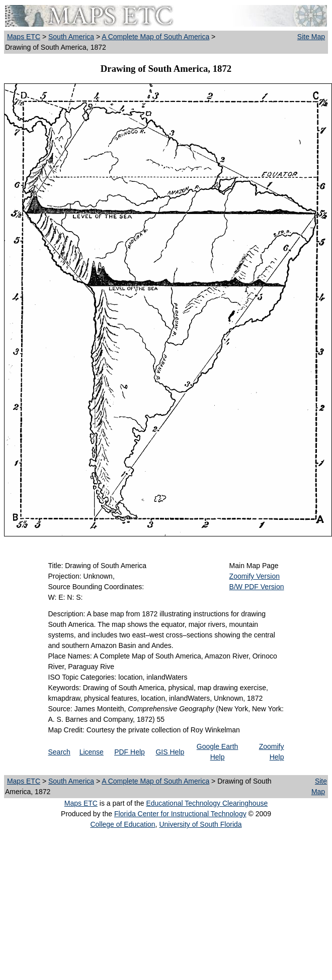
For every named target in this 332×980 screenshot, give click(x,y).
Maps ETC (24, 37)
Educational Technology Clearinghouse (207, 803)
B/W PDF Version (257, 587)
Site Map (311, 37)
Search (59, 752)
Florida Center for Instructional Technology (180, 814)
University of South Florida (200, 824)
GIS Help (170, 752)
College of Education (122, 824)
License (92, 752)
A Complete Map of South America (155, 37)
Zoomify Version (255, 576)
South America (71, 37)
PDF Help (130, 752)
